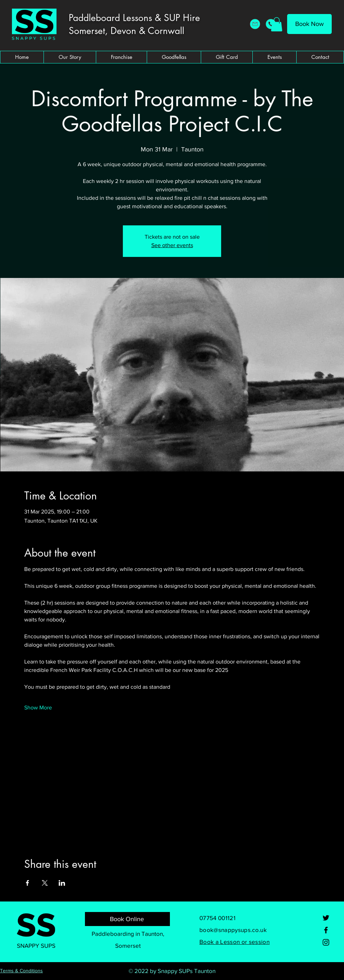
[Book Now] (309, 24)
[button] (277, 24)
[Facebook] (326, 930)
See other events (172, 245)
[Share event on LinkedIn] (62, 883)
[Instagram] (326, 942)
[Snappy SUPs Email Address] (255, 24)
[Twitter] (326, 918)
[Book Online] (127, 919)
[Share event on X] (45, 883)
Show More (38, 707)
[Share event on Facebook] (28, 883)
